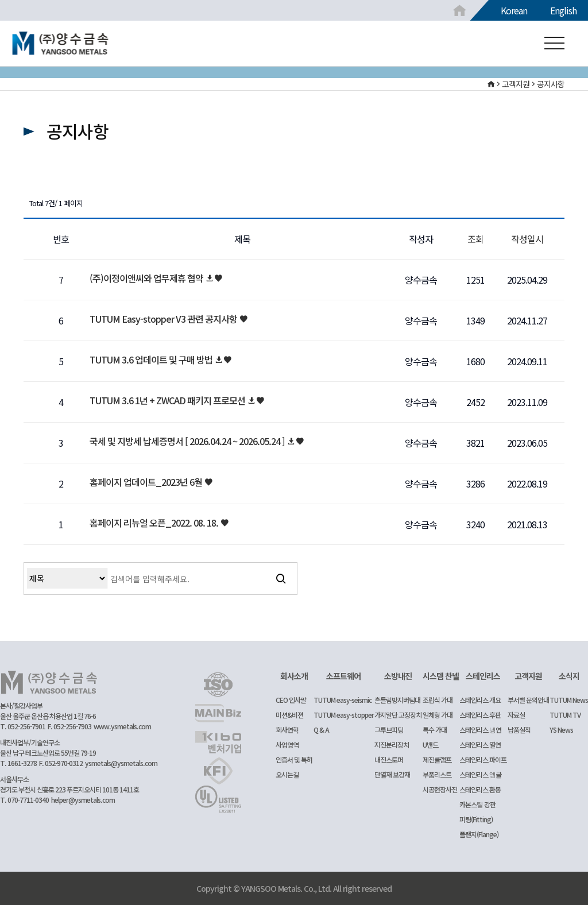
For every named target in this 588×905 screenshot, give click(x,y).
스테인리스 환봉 (480, 789)
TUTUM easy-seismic (343, 700)
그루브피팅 (389, 730)
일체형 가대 (438, 715)
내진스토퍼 (389, 759)
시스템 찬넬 (441, 676)
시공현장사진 (440, 789)
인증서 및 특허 (294, 759)
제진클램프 (437, 759)
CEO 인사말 (291, 700)
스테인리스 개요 (480, 700)
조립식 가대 (438, 700)
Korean (514, 10)
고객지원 (528, 676)
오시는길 (287, 774)
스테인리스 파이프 (483, 759)
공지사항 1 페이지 (61, 44)
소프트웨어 (343, 676)
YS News (561, 730)
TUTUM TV (565, 715)
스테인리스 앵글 (480, 774)
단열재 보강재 (392, 774)
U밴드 (430, 745)
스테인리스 (483, 676)
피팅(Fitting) (476, 819)
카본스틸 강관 (477, 804)
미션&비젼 (289, 715)
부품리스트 (437, 774)
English (563, 10)
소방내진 (398, 676)
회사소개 (294, 676)
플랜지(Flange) (479, 834)
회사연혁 (287, 730)
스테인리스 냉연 (480, 730)
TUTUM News (569, 700)
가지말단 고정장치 (398, 715)
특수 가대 (435, 730)
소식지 (569, 676)
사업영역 (287, 745)
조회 (475, 239)
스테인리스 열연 (480, 745)
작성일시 (527, 239)
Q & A (321, 730)
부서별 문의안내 (528, 700)
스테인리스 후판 (480, 715)
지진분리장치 (392, 745)
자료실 (516, 715)
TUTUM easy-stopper (344, 715)
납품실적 (519, 730)
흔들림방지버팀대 (397, 700)
